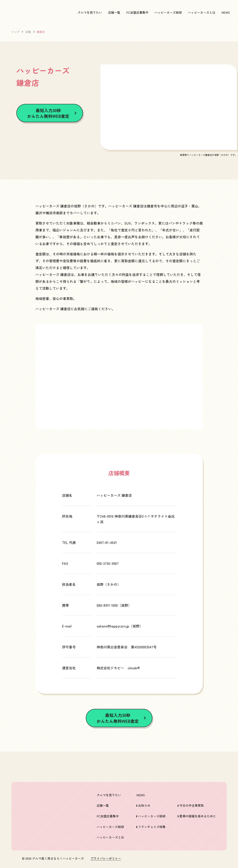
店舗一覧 (114, 12)
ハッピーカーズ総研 (168, 12)
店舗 (28, 32)
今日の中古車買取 (192, 805)
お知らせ (144, 805)
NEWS (226, 12)
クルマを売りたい (90, 12)
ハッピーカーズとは (202, 12)
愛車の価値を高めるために (198, 816)
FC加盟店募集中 (137, 12)
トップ (15, 32)
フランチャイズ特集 (152, 827)
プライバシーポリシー (106, 858)
